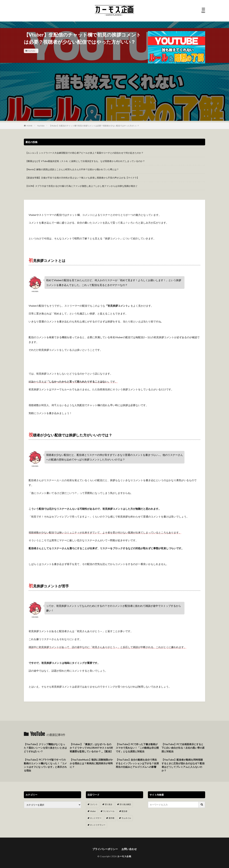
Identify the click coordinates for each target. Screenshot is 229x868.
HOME (29, 126)
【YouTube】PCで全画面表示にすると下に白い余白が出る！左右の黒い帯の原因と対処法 (183, 748)
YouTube (31, 51)
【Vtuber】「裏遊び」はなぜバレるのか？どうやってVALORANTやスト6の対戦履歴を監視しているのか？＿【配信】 (91, 748)
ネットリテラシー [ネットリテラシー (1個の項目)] (98, 825)
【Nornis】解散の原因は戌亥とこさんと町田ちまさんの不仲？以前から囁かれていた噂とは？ (72, 169)
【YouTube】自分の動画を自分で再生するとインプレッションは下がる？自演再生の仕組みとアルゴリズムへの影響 (137, 763)
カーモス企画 (124, 856)
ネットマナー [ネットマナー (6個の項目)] (96, 818)
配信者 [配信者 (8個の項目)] (125, 811)
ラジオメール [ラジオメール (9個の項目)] (109, 811)
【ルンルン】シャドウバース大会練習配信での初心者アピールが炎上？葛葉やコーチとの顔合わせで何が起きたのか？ (84, 153)
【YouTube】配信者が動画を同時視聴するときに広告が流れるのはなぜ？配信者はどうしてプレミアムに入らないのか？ (183, 765)
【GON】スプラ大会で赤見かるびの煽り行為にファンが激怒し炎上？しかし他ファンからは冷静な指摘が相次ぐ (82, 186)
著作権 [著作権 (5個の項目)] (111, 818)
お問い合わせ (129, 849)
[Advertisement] (114, 98)
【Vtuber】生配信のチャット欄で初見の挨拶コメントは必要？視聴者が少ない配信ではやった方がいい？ (94, 126)
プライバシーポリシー (105, 849)
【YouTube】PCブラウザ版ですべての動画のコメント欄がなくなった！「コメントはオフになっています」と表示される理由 (45, 765)
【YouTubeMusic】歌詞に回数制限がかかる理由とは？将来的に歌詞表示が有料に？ (91, 763)
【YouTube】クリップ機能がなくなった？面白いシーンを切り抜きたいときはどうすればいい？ (45, 748)
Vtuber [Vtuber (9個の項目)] (93, 811)
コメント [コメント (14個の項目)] (94, 804)
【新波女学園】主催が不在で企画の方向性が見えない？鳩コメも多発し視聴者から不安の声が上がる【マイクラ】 (82, 178)
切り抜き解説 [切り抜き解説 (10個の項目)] (125, 804)
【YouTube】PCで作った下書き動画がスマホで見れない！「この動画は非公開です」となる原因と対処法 (137, 748)
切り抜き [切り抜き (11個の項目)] (109, 804)
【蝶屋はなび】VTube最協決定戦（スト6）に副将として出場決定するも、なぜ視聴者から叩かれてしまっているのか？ (85, 161)
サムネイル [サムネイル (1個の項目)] (126, 818)
